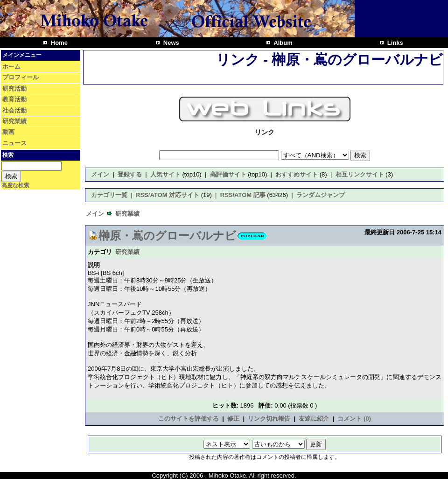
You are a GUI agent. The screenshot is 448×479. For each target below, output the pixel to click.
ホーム (11, 67)
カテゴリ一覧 (109, 195)
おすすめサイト (297, 174)
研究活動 (14, 88)
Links (394, 43)
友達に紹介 (314, 419)
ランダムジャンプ (321, 195)
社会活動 (14, 110)
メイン (100, 174)
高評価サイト (228, 174)
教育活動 (14, 99)
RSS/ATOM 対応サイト (168, 195)
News (170, 43)
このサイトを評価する (189, 419)
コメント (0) (354, 419)
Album (282, 43)
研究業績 (14, 121)
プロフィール (21, 77)
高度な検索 (15, 185)
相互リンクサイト (360, 174)
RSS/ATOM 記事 (243, 195)
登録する (130, 174)
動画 (8, 132)
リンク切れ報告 (269, 419)
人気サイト (165, 174)
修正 (233, 419)
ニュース (14, 143)
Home (58, 43)
